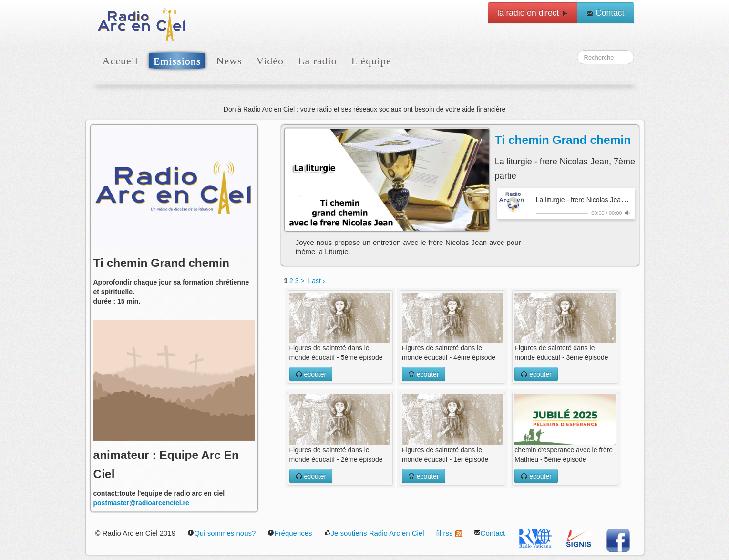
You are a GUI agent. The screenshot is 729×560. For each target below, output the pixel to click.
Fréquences (290, 533)
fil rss (449, 533)
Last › (316, 281)
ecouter (311, 374)
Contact (605, 13)
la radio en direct (533, 13)
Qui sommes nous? (221, 533)
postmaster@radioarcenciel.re (141, 503)
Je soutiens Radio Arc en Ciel (374, 533)
